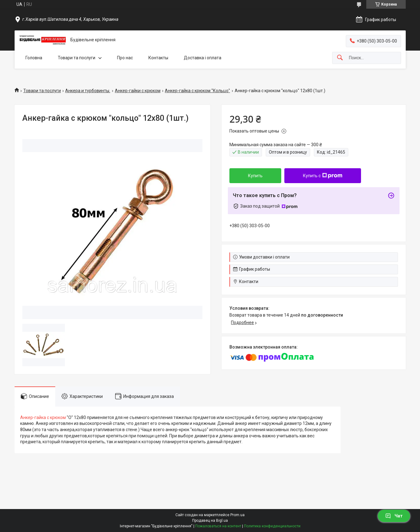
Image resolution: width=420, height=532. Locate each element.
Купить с (323, 176)
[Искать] (340, 58)
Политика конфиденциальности (272, 526)
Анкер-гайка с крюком (43, 417)
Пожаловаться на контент (218, 526)
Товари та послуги (77, 58)
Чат (394, 516)
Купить (255, 176)
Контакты (158, 58)
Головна (34, 58)
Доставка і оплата (203, 58)
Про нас (125, 58)
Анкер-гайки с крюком (138, 91)
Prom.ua (237, 515)
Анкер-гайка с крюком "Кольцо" (197, 91)
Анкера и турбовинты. (88, 91)
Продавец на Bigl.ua (210, 521)
